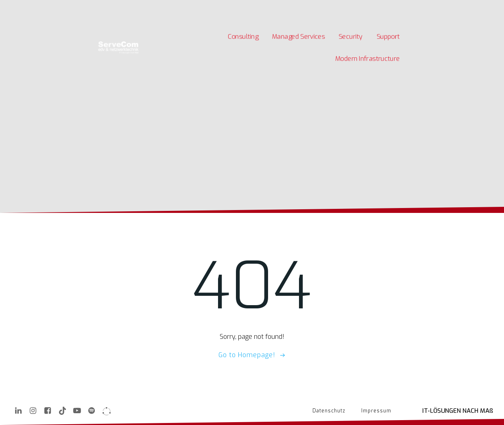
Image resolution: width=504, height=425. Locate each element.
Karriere (112, 8)
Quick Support (208, 8)
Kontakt (177, 8)
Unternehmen (145, 8)
